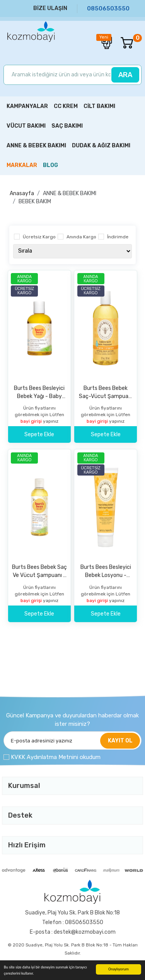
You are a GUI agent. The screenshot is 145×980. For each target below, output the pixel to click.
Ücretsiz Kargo (39, 237)
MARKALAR (22, 165)
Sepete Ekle (39, 434)
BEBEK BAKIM (35, 202)
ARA (125, 75)
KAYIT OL (120, 741)
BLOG (50, 165)
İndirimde (118, 237)
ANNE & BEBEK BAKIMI (70, 193)
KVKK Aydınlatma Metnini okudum (56, 757)
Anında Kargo (81, 237)
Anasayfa (22, 193)
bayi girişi (32, 421)
